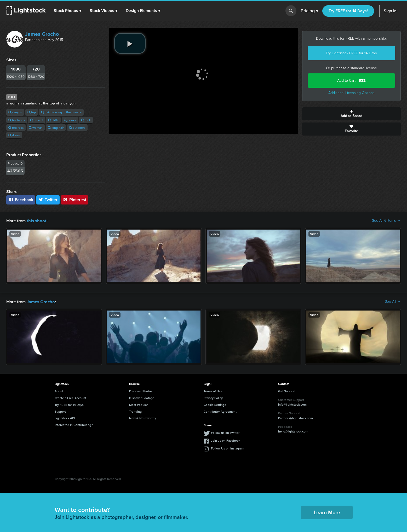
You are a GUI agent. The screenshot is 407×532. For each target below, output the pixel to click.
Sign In (390, 11)
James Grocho (42, 34)
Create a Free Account (70, 397)
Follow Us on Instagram (228, 448)
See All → (393, 301)
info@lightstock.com (292, 404)
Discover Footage (142, 397)
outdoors (77, 128)
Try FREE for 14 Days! (348, 11)
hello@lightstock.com (293, 431)
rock (86, 120)
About (59, 391)
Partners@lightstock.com (296, 417)
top (32, 112)
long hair (56, 128)
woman (36, 128)
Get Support (287, 391)
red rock (16, 128)
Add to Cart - (351, 81)
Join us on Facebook (226, 440)
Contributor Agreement (220, 411)
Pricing (309, 11)
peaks (70, 120)
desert (36, 120)
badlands (17, 120)
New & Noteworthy (143, 417)
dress (14, 135)
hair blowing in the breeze (61, 112)
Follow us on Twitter (225, 432)
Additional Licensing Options (351, 93)
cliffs (53, 120)
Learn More (327, 512)
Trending (135, 411)
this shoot (36, 221)
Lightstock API (65, 417)
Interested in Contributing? (74, 424)
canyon (15, 112)
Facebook (21, 200)
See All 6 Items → (386, 221)
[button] (68, 11)
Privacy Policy (213, 397)
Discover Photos (141, 391)
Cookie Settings (215, 404)
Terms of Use (213, 391)
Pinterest (74, 200)
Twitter (48, 200)
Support (60, 411)
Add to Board (351, 114)
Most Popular (138, 404)
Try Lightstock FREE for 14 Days (351, 53)
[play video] (130, 43)
